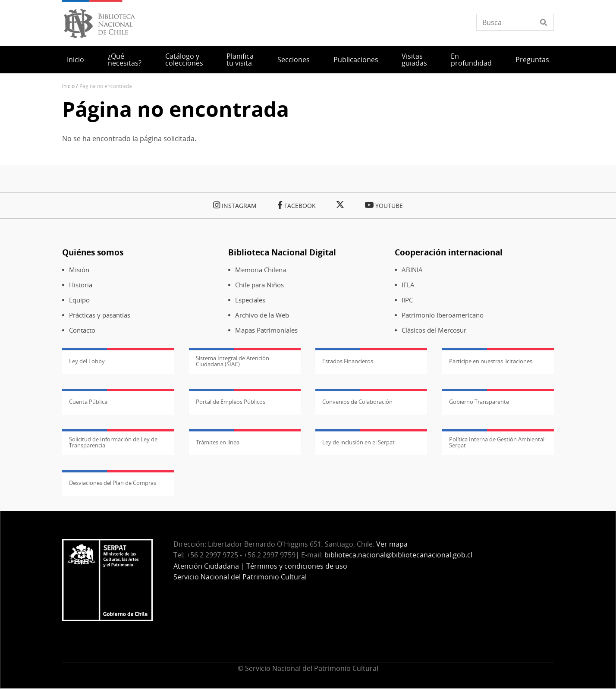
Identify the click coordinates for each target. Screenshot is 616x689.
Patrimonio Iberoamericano (443, 315)
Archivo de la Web (262, 315)
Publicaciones (356, 60)
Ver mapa (392, 544)
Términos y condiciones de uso (297, 566)
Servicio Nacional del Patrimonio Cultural (240, 577)
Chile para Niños (259, 285)
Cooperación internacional (449, 252)
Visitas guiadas (414, 60)
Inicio (75, 60)
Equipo (79, 300)
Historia (81, 285)
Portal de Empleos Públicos (231, 402)
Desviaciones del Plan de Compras (113, 483)
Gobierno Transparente (479, 402)
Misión (79, 270)
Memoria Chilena (261, 270)
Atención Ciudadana (206, 566)
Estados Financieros (348, 361)
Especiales (250, 300)
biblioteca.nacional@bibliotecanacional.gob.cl (398, 555)
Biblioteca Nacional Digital (282, 252)
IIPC (407, 300)
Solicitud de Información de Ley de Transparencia (113, 442)
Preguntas (532, 60)
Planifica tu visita (240, 60)
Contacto (82, 330)
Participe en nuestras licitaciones (491, 361)
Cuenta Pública (88, 402)
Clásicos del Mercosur (434, 330)
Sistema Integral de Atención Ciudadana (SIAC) (233, 361)
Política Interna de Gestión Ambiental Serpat (497, 442)
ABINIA (412, 270)
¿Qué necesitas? (125, 60)
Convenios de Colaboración (357, 402)
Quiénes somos (93, 252)
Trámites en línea (218, 442)
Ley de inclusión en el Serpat (358, 442)
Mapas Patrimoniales (266, 330)
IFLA (408, 285)
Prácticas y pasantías (100, 315)
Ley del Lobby (87, 361)
